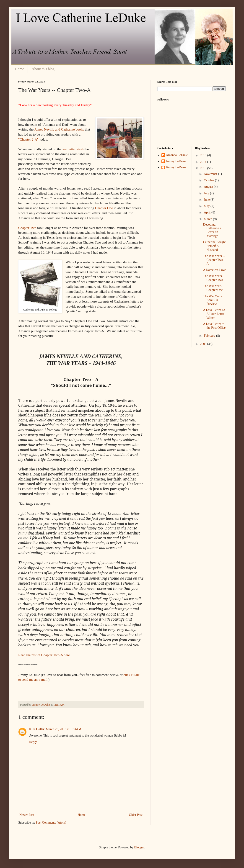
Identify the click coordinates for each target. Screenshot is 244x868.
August (209, 187)
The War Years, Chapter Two (213, 278)
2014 (204, 162)
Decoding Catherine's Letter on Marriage (212, 230)
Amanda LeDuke (177, 155)
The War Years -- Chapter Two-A (214, 260)
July (207, 193)
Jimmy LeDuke (176, 161)
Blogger (139, 847)
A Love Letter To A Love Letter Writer (214, 314)
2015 (204, 155)
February (210, 336)
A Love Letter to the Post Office (214, 326)
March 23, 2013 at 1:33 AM (64, 729)
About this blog (43, 69)
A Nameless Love (214, 270)
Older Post (136, 815)
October (209, 180)
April (208, 212)
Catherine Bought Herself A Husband (214, 246)
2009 (204, 344)
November (211, 174)
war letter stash (73, 149)
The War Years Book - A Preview (212, 300)
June (207, 200)
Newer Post (27, 815)
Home (19, 69)
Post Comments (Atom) (51, 823)
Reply (33, 742)
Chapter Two (27, 228)
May (207, 206)
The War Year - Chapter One (213, 288)
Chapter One (104, 208)
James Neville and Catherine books (59, 129)
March (208, 219)
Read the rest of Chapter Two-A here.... (46, 655)
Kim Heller (37, 729)
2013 (204, 168)
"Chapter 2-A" (28, 139)
